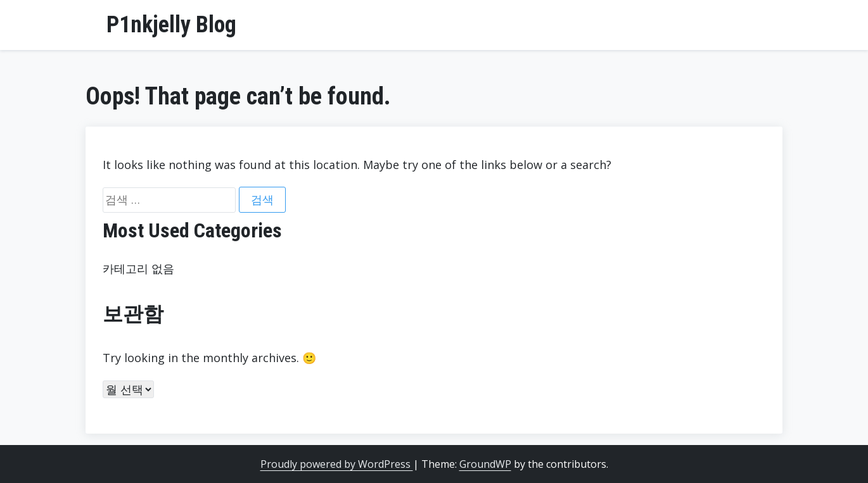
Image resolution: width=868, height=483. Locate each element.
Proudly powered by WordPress (337, 464)
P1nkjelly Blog (171, 25)
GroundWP (485, 464)
